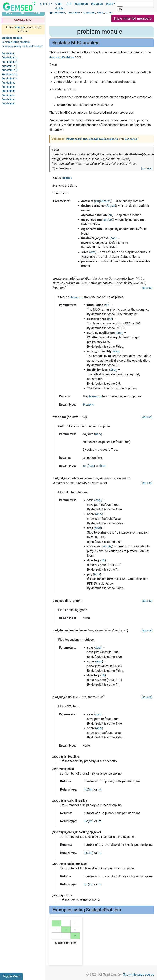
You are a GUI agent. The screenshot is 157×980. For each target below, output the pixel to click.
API (69, 4)
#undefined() (9, 58)
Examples (81, 4)
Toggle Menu (11, 976)
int (91, 789)
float (91, 466)
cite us (19, 27)
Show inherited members (133, 19)
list (84, 466)
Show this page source (139, 975)
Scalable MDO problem (16, 42)
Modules (97, 4)
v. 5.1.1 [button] (45, 4)
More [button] (110, 4)
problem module (12, 38)
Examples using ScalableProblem (22, 46)
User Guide (59, 6)
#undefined (8, 54)
